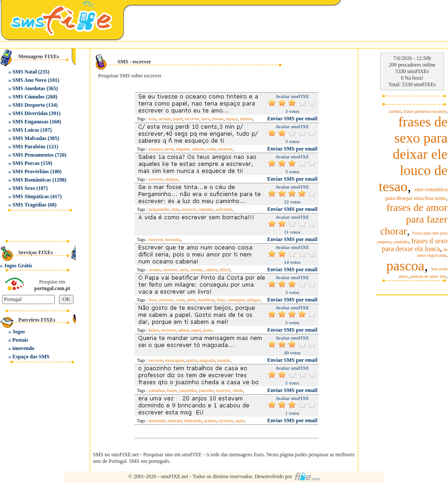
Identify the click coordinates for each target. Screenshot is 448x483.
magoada (207, 360)
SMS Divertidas (30, 113)
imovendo (23, 348)
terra (206, 119)
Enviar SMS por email (292, 119)
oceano (164, 119)
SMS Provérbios (30, 171)
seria (184, 270)
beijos (154, 330)
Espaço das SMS (31, 357)
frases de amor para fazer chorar (414, 219)
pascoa (405, 266)
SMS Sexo (24, 188)
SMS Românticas (31, 180)
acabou (210, 421)
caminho (206, 209)
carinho (395, 111)
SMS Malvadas (29, 138)
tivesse (218, 119)
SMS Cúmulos (28, 97)
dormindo (157, 421)
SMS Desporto (28, 105)
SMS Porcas (26, 163)
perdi (170, 149)
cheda (238, 390)
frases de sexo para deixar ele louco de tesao (413, 154)
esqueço (156, 149)
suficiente (224, 209)
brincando (193, 421)
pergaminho (159, 209)
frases (172, 390)
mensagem (175, 360)
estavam (175, 421)
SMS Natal (24, 72)
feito (221, 300)
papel (178, 119)
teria (153, 119)
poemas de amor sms (428, 276)
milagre (254, 300)
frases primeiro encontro (425, 111)
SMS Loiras (26, 130)
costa (180, 300)
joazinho (206, 390)
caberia (211, 270)
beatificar (206, 300)
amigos (172, 179)
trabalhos (157, 390)
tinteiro (246, 119)
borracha (173, 240)
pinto (191, 300)
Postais (20, 340)
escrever (192, 119)
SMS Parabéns (29, 147)
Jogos (19, 332)
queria (192, 360)
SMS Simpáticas (31, 196)
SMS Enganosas (30, 122)
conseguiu (236, 300)
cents (212, 149)
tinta (175, 209)
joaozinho (187, 390)
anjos (240, 421)
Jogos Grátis (18, 266)
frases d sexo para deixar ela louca (415, 245)
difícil (225, 270)
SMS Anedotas (29, 88)
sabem (184, 330)
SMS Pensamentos (33, 155)
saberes (198, 149)
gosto (208, 330)
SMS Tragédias (29, 205)
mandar (224, 360)
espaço (232, 119)
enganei (183, 149)
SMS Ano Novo (29, 80)
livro (153, 300)
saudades (401, 242)
